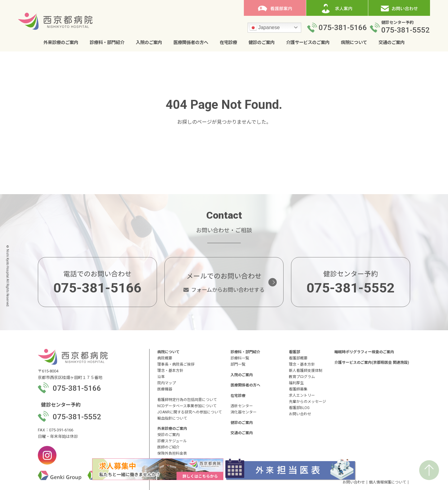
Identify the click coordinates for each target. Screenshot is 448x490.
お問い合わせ (300, 414)
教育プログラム (302, 377)
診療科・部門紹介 (107, 43)
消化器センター (244, 412)
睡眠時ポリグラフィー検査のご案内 (364, 352)
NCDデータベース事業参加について (187, 406)
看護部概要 (298, 358)
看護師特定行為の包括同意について (187, 400)
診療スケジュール (172, 441)
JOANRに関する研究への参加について (190, 412)
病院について (354, 43)
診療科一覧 (240, 358)
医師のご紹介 (168, 447)
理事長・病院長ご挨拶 (176, 364)
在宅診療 (228, 43)
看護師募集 (298, 389)
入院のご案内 (149, 43)
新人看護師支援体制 (306, 371)
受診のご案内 (168, 435)
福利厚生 (296, 383)
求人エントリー (302, 395)
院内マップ (167, 383)
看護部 (294, 352)
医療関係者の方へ (191, 43)
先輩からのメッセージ (307, 402)
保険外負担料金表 (172, 453)
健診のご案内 (262, 43)
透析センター (242, 406)
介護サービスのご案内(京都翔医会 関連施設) (372, 363)
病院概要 (165, 358)
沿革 (161, 377)
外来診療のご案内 (61, 43)
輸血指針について (172, 418)
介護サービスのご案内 (308, 43)
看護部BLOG (299, 408)
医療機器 (165, 389)
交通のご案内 (392, 43)
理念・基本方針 (170, 371)
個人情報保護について (388, 482)
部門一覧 (238, 364)
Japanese (265, 28)
